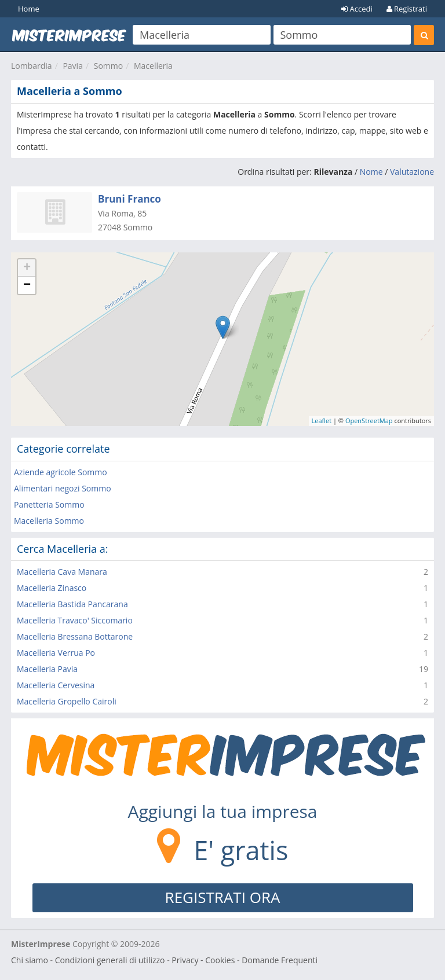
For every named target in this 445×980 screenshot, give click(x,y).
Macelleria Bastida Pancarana (72, 604)
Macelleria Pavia (47, 669)
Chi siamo (30, 960)
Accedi (357, 9)
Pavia (73, 66)
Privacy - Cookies (203, 960)
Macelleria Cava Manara (62, 572)
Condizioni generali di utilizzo (110, 960)
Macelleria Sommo (49, 521)
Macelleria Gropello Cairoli (67, 701)
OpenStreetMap (369, 421)
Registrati (407, 9)
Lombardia (32, 66)
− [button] (27, 285)
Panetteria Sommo (49, 504)
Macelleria (153, 66)
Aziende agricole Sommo (61, 472)
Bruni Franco (130, 199)
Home (29, 9)
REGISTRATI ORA (223, 897)
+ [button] (27, 268)
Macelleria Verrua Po (56, 653)
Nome (371, 172)
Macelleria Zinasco (52, 588)
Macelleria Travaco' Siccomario (75, 620)
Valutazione (412, 172)
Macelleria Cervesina (56, 685)
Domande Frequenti (280, 960)
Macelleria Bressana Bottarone (75, 636)
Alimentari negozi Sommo (63, 488)
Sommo (108, 66)
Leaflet (322, 421)
